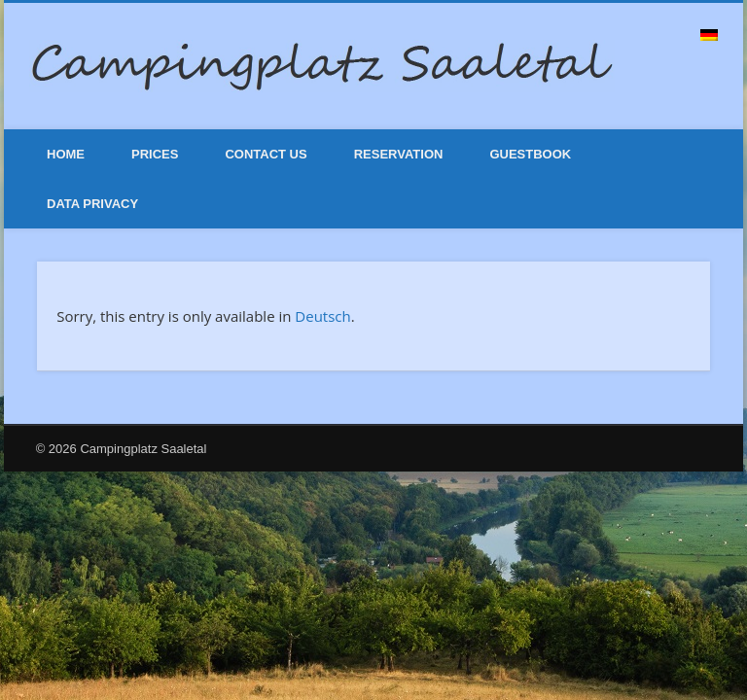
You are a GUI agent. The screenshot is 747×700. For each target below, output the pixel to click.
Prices (155, 154)
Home (66, 154)
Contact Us (266, 154)
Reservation (399, 154)
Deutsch (322, 316)
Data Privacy (92, 204)
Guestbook (530, 154)
